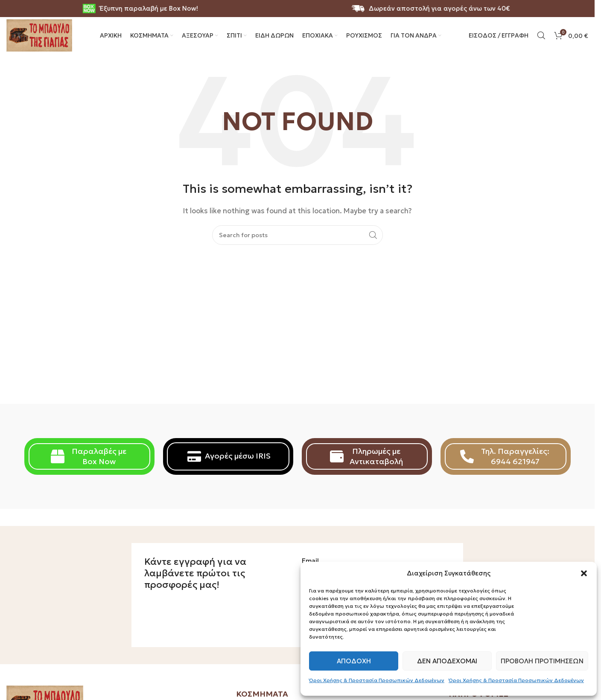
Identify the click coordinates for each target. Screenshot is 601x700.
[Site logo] (43, 43)
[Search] (541, 44)
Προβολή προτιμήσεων (542, 661)
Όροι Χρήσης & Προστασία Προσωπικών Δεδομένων (377, 680)
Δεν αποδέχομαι (447, 661)
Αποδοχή (354, 661)
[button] (584, 573)
